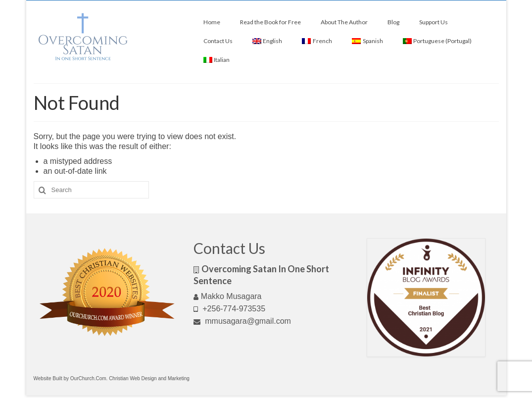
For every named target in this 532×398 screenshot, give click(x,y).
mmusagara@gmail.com (242, 321)
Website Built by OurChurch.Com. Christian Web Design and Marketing (112, 378)
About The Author (344, 22)
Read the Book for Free (270, 22)
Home (212, 22)
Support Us (434, 22)
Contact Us (218, 41)
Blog (393, 22)
